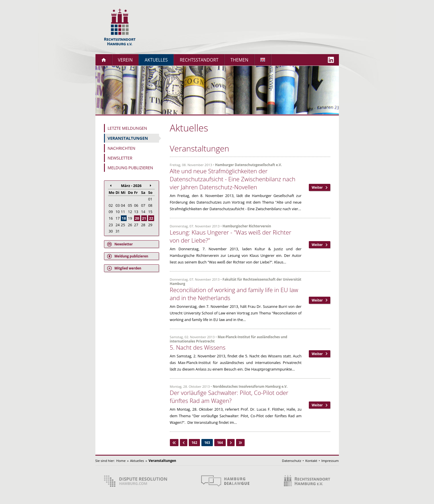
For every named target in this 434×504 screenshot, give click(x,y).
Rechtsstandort (199, 60)
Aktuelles (156, 60)
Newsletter (120, 158)
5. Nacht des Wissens (198, 347)
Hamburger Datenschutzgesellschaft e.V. (249, 165)
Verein (125, 60)
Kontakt (311, 461)
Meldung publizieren (130, 168)
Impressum (330, 461)
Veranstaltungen (128, 138)
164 (220, 443)
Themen (239, 60)
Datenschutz (291, 461)
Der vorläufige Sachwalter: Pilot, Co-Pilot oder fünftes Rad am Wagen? (229, 397)
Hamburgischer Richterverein (247, 226)
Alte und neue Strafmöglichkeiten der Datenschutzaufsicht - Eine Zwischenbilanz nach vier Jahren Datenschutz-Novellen (233, 179)
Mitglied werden (128, 268)
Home (121, 461)
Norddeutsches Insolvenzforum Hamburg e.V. (250, 386)
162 (195, 443)
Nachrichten (122, 148)
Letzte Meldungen (127, 128)
